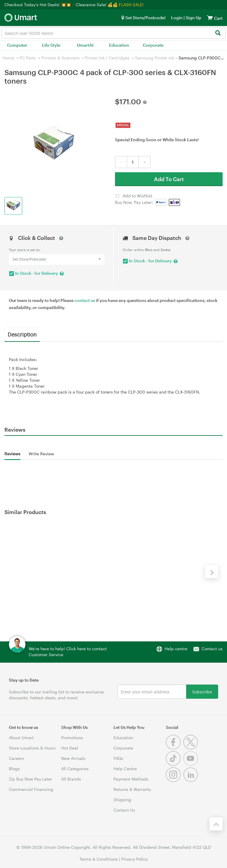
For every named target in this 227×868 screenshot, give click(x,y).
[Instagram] (175, 780)
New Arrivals (73, 758)
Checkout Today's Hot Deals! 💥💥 (38, 5)
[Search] (218, 33)
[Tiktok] (175, 764)
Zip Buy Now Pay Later (30, 779)
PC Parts (28, 58)
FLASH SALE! (131, 5)
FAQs (118, 758)
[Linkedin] (191, 780)
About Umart (21, 738)
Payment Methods (131, 779)
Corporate (153, 45)
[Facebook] (175, 748)
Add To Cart (169, 179)
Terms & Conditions (99, 859)
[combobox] (113, 33)
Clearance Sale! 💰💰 (97, 5)
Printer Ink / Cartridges (107, 58)
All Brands (71, 779)
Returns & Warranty (132, 789)
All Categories (75, 769)
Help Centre (125, 769)
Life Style (51, 45)
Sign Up (193, 18)
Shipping (122, 800)
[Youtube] (191, 764)
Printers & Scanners (60, 58)
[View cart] (210, 18)
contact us (85, 300)
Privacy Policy (134, 859)
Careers (16, 758)
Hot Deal (70, 748)
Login (177, 18)
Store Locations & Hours (32, 748)
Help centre (176, 649)
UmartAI (85, 45)
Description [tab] (22, 334)
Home (8, 58)
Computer (17, 45)
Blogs (14, 769)
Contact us (212, 649)
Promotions (72, 738)
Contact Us (124, 810)
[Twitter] (191, 748)
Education (119, 45)
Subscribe (202, 691)
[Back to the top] (216, 824)
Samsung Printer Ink (155, 58)
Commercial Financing (31, 789)
